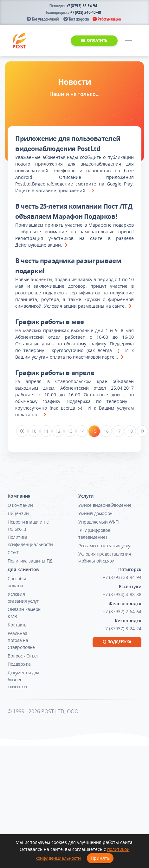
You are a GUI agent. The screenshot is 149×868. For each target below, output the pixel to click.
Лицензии (18, 513)
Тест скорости (76, 19)
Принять (100, 858)
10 (34, 431)
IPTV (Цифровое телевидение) (94, 534)
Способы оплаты (17, 582)
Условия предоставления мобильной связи (105, 557)
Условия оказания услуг (23, 598)
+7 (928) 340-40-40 (86, 12)
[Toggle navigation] (128, 41)
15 (94, 431)
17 (118, 431)
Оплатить (94, 40)
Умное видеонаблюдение (105, 505)
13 (70, 431)
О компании (20, 505)
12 (58, 431)
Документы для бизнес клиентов (23, 680)
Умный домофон (95, 513)
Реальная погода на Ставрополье (21, 640)
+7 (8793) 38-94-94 (82, 6)
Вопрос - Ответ (23, 656)
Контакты (18, 625)
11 (46, 431)
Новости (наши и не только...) (28, 525)
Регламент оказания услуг (105, 546)
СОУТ (13, 553)
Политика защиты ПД (30, 561)
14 (82, 431)
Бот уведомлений (42, 19)
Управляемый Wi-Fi (98, 522)
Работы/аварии (107, 19)
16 (106, 431)
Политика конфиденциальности (30, 541)
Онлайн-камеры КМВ (25, 613)
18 (130, 431)
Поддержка (19, 664)
